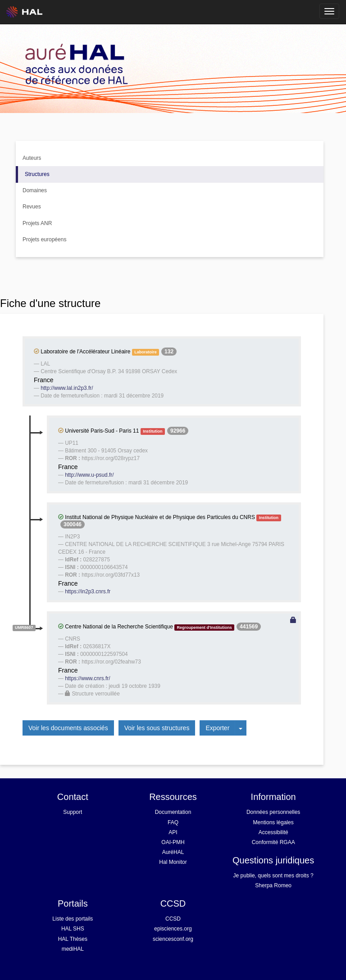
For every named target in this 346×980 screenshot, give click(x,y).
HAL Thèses (73, 939)
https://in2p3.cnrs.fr (88, 592)
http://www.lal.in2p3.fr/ (67, 388)
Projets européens (44, 239)
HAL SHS (73, 929)
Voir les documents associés (68, 728)
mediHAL (73, 949)
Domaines (35, 190)
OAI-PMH (173, 842)
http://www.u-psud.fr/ (89, 475)
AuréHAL (173, 852)
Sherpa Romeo (273, 885)
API (173, 832)
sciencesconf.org (173, 939)
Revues (32, 207)
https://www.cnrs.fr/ (87, 678)
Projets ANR (37, 223)
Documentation (173, 812)
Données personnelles (273, 812)
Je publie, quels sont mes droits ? (273, 876)
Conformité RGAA (273, 842)
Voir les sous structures (157, 728)
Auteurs (32, 158)
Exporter (217, 728)
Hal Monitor (173, 862)
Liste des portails (73, 919)
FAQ (173, 822)
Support (73, 812)
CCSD (173, 919)
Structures (37, 174)
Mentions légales (273, 822)
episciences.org (173, 929)
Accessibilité (273, 832)
